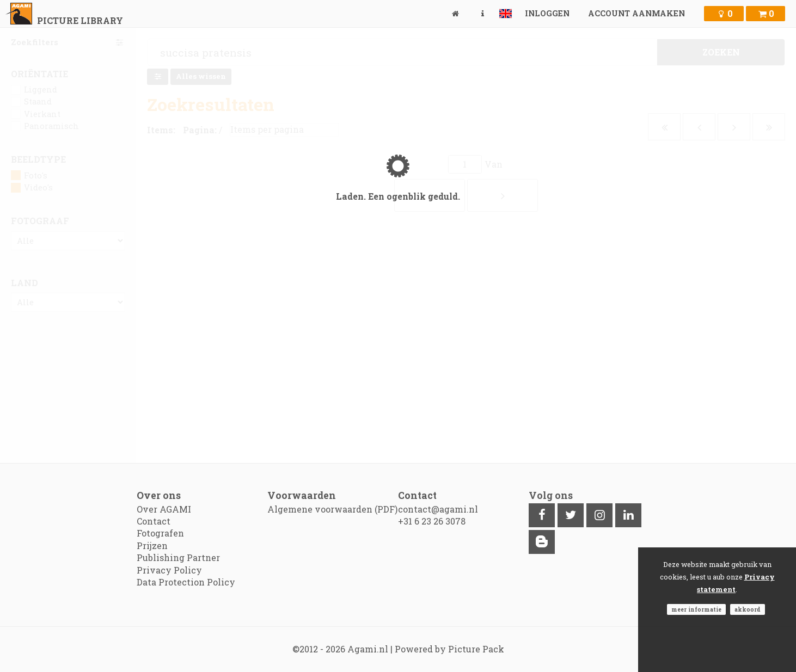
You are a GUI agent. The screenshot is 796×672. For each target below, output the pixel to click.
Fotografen (160, 533)
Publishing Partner (178, 557)
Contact (154, 521)
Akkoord (748, 609)
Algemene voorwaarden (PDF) (332, 509)
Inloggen (547, 13)
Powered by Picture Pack (449, 649)
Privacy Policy (169, 570)
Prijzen (152, 545)
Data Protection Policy (186, 582)
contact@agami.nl (438, 509)
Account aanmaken (636, 13)
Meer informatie (696, 609)
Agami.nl (368, 649)
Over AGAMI (164, 509)
